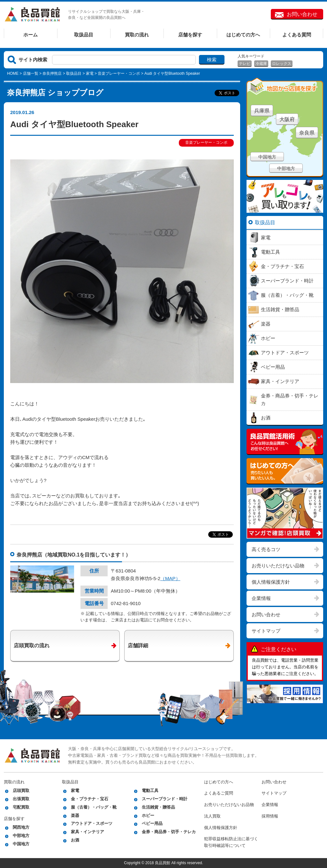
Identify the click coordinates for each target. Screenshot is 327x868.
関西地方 (21, 827)
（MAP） (170, 578)
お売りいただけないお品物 (229, 805)
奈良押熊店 (52, 73)
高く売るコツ (266, 549)
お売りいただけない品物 (278, 566)
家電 (90, 73)
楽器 (75, 815)
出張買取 (21, 799)
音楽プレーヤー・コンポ (119, 73)
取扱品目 (84, 35)
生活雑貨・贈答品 (158, 807)
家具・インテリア (87, 832)
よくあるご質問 (219, 793)
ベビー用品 (152, 823)
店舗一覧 (31, 73)
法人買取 (212, 816)
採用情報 (270, 816)
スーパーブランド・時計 (165, 799)
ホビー (148, 815)
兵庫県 (262, 111)
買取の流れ (137, 35)
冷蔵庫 (261, 64)
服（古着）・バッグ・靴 (94, 807)
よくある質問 (297, 35)
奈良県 (307, 133)
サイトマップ (266, 631)
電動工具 (150, 791)
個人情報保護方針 (271, 582)
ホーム (30, 35)
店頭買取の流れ (32, 645)
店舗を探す (190, 35)
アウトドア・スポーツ (92, 823)
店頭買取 (21, 791)
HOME (13, 73)
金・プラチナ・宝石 (90, 799)
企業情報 (261, 598)
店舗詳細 (138, 645)
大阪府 (287, 119)
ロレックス (282, 64)
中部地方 (286, 168)
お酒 (75, 840)
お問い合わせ (302, 14)
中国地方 (267, 157)
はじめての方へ (243, 35)
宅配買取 (21, 807)
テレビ (245, 64)
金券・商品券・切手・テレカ (169, 832)
